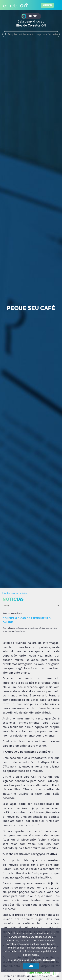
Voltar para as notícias (15, 593)
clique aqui (49, 960)
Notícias (13, 599)
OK (31, 966)
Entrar (47, 5)
